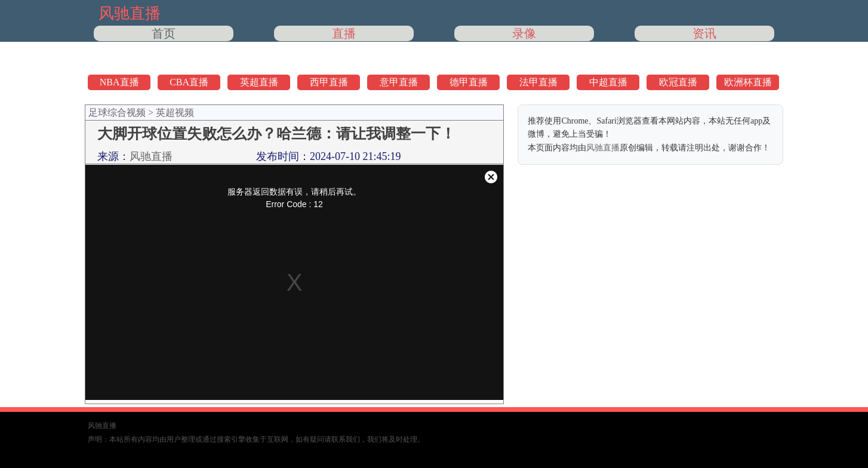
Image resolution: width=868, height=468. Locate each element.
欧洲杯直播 (748, 82)
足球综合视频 (117, 113)
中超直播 (608, 82)
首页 (164, 33)
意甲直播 (399, 82)
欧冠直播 (678, 82)
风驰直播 (151, 156)
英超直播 (259, 82)
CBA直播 (189, 82)
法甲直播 (538, 82)
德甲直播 (469, 82)
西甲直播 (329, 82)
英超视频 (175, 113)
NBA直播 (119, 82)
